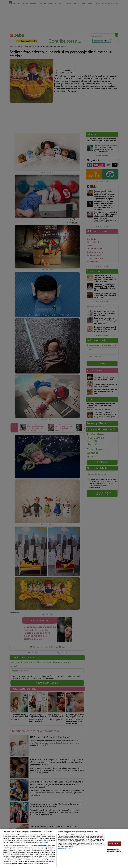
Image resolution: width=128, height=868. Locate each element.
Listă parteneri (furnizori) (65, 848)
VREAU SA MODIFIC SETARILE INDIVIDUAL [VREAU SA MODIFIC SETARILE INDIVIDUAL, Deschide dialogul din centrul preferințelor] (114, 850)
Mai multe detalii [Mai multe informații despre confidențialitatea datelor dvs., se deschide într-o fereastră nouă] (44, 842)
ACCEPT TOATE (114, 844)
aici (29, 856)
